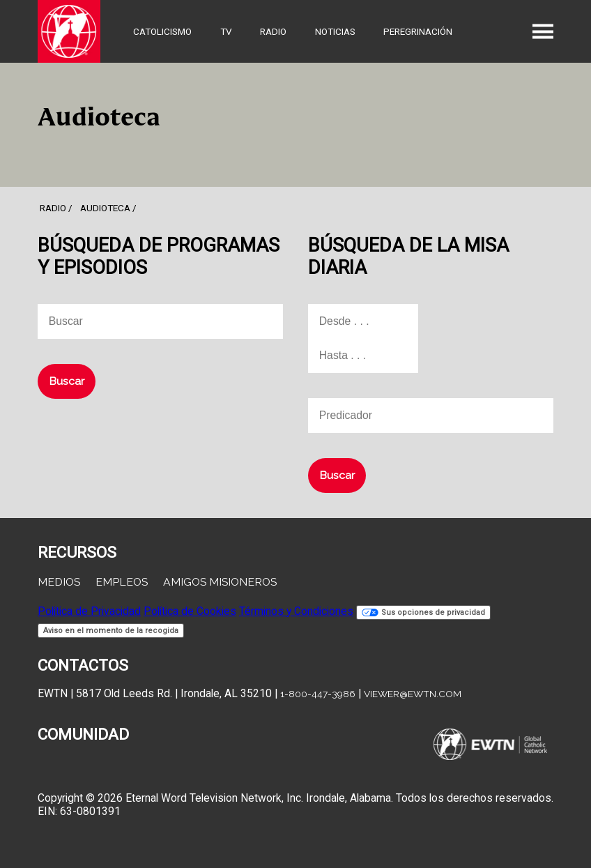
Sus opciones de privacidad (423, 612)
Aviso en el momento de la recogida (111, 631)
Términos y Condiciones (296, 611)
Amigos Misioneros (220, 582)
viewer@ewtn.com (413, 694)
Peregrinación (418, 31)
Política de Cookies (190, 611)
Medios (59, 582)
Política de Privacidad (89, 611)
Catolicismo (162, 31)
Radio (273, 31)
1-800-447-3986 (318, 694)
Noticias (335, 31)
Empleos (122, 582)
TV (226, 31)
